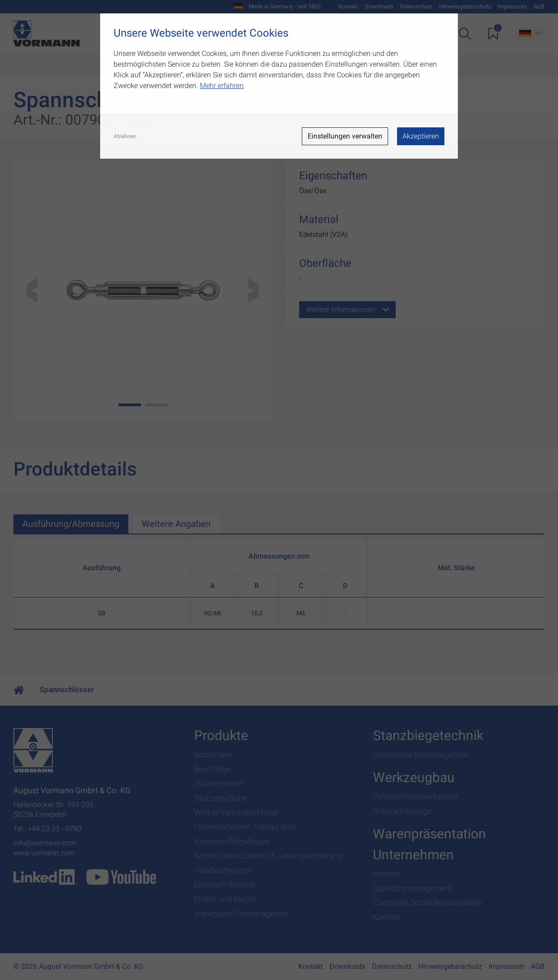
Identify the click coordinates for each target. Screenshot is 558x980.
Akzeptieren (421, 136)
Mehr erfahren (222, 86)
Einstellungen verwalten (345, 136)
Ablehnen (125, 136)
